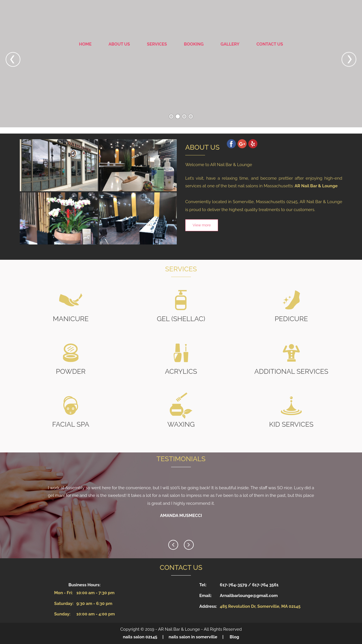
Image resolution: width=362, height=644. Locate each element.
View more (202, 225)
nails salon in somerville (193, 637)
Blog (234, 637)
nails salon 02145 (140, 637)
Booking (194, 44)
